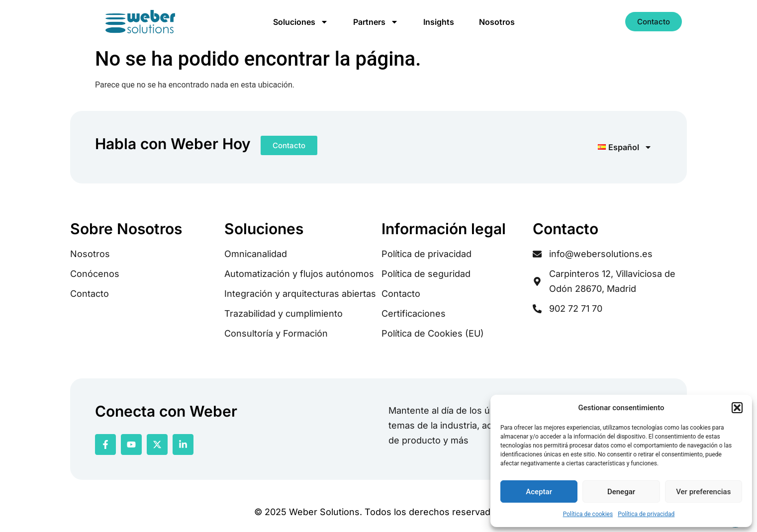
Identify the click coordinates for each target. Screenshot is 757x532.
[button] (737, 408)
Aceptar (539, 492)
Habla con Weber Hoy (173, 144)
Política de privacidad (646, 514)
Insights (439, 22)
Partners (376, 22)
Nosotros (497, 22)
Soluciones (301, 22)
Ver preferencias (703, 492)
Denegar (621, 492)
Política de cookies (588, 514)
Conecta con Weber (166, 411)
